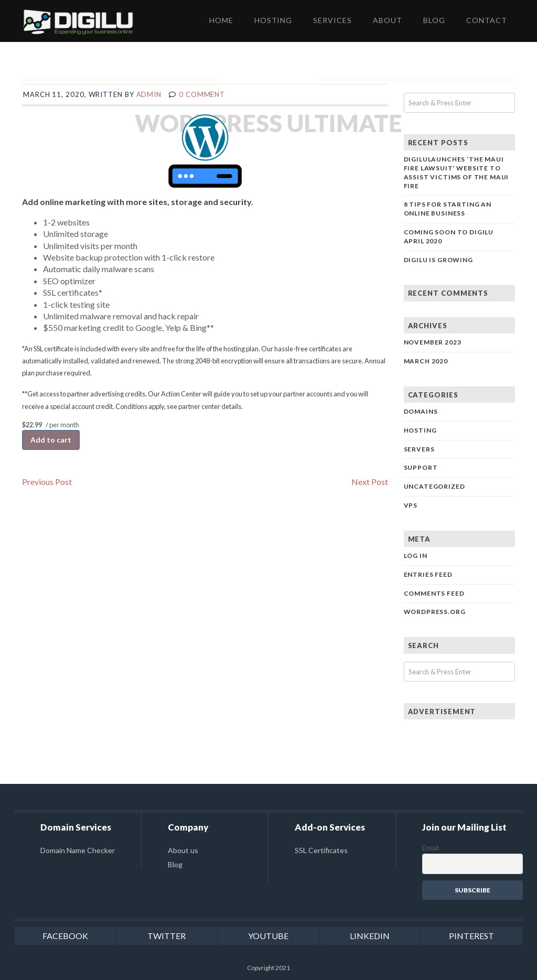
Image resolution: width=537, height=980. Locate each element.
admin (149, 94)
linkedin (370, 936)
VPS (411, 505)
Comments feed (434, 593)
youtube (268, 936)
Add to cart (51, 440)
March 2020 (426, 361)
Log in (416, 556)
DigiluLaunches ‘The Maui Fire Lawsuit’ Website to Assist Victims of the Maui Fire (457, 172)
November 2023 (433, 342)
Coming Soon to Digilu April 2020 (449, 236)
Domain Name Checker (78, 850)
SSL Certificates (321, 850)
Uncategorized (434, 486)
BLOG (434, 20)
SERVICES (332, 20)
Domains (421, 411)
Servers (419, 449)
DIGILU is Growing (438, 260)
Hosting (420, 430)
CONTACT (487, 20)
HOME (221, 20)
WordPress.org (435, 612)
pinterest (471, 936)
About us (183, 850)
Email (431, 848)
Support (421, 467)
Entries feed (428, 574)
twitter (167, 936)
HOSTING (273, 20)
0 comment (202, 94)
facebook (65, 936)
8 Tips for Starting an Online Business (448, 209)
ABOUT (388, 20)
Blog (175, 864)
